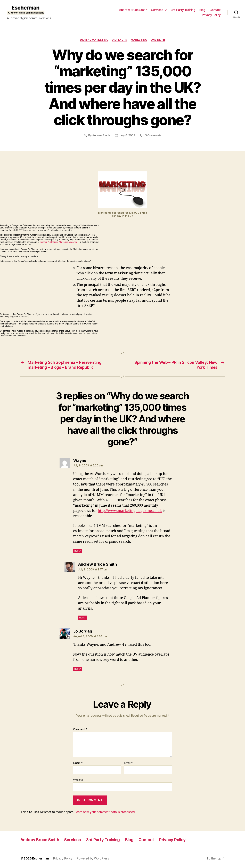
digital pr (120, 40)
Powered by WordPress (93, 858)
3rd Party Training (183, 10)
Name (78, 763)
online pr (158, 40)
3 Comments (153, 135)
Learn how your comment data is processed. (105, 812)
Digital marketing (94, 40)
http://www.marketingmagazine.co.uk (130, 511)
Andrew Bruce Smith (133, 10)
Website (78, 780)
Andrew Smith (101, 135)
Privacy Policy (211, 15)
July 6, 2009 (127, 135)
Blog (202, 10)
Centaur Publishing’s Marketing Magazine (59, 242)
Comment (80, 729)
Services (157, 10)
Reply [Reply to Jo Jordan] (78, 669)
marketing (139, 40)
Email (128, 763)
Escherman (41, 858)
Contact (215, 10)
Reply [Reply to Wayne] (78, 551)
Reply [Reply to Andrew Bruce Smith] (83, 618)
